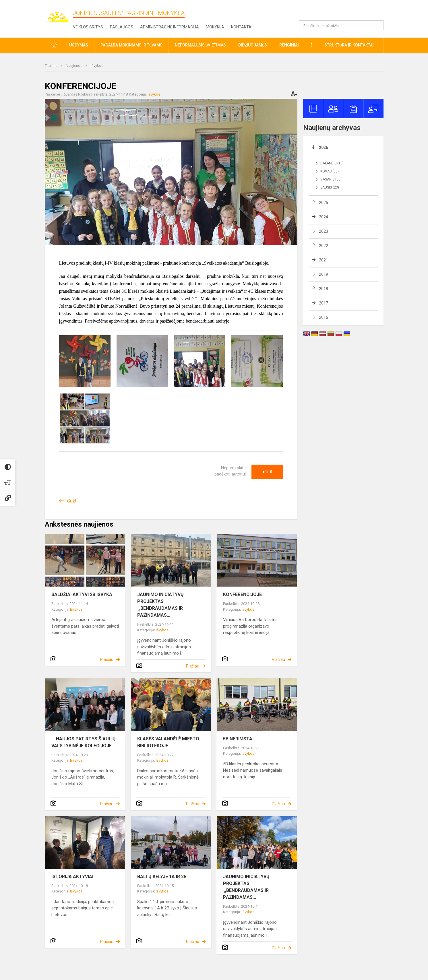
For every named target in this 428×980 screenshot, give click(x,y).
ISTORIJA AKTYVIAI (72, 877)
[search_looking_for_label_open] (377, 25)
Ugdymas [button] (79, 45)
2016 (324, 317)
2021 (324, 260)
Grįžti (72, 501)
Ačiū (267, 472)
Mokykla (215, 27)
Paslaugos (122, 27)
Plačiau (107, 659)
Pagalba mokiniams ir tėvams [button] (131, 45)
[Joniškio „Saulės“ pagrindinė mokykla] (59, 14)
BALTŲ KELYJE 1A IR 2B (162, 877)
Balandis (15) (332, 163)
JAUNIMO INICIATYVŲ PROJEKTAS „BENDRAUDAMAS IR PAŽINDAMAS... (161, 605)
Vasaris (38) (331, 179)
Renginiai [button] (289, 45)
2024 (324, 217)
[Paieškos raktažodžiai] (341, 25)
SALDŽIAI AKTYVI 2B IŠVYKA (82, 594)
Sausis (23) (330, 187)
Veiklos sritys (88, 27)
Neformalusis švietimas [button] (200, 45)
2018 (324, 289)
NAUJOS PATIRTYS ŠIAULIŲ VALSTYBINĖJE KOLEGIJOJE (84, 742)
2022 (324, 246)
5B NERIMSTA (238, 739)
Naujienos (74, 66)
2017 (324, 303)
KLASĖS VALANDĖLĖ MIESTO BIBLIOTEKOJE (168, 742)
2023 (324, 231)
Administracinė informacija (170, 27)
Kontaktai (242, 27)
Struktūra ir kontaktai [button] (349, 45)
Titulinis (52, 66)
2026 (324, 148)
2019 (324, 274)
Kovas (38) (330, 171)
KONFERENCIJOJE (242, 594)
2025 (324, 203)
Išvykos (97, 66)
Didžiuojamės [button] (253, 45)
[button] (344, 12)
